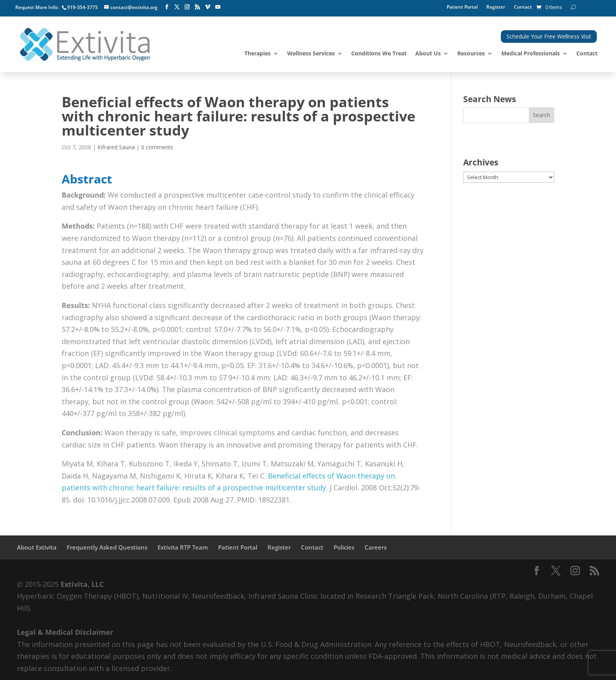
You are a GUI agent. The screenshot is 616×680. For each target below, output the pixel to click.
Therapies (258, 54)
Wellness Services (311, 54)
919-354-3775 (82, 7)
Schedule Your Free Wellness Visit (549, 36)
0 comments (157, 147)
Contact (523, 7)
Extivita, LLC (82, 584)
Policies (344, 547)
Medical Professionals (531, 54)
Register (496, 7)
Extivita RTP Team (183, 547)
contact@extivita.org (134, 7)
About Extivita (37, 547)
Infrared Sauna (116, 147)
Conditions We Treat (379, 54)
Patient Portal (462, 7)
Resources (471, 54)
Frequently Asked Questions (107, 547)
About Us (428, 54)
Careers (376, 547)
